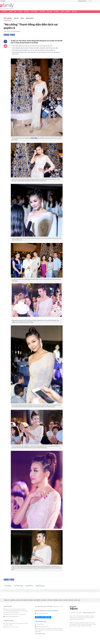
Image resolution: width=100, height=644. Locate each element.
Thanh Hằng (34, 138)
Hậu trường (34, 12)
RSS (79, 600)
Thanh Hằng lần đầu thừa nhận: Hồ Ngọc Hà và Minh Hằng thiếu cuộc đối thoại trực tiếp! (36, 48)
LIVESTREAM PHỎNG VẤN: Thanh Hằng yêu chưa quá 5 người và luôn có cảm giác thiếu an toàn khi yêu (36, 53)
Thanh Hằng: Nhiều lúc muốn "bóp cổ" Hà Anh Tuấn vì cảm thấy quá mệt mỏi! (33, 46)
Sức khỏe (42, 12)
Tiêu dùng (49, 12)
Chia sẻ (7, 35)
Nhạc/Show (30, 18)
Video (76, 600)
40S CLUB (74, 12)
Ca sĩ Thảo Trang (18, 586)
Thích (12, 35)
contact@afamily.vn (13, 617)
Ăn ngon (56, 12)
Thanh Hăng (8, 586)
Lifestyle (5, 12)
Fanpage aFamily (82, 1)
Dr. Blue (3, 1)
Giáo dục (27, 12)
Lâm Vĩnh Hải (29, 586)
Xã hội (11, 12)
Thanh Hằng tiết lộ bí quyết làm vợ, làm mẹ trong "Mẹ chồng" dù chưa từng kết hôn (34, 50)
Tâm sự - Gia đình (65, 12)
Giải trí (16, 18)
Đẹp (15, 12)
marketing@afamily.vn (42, 613)
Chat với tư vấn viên (43, 617)
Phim (22, 18)
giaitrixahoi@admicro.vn (43, 626)
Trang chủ (7, 600)
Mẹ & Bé (20, 12)
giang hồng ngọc (40, 586)
